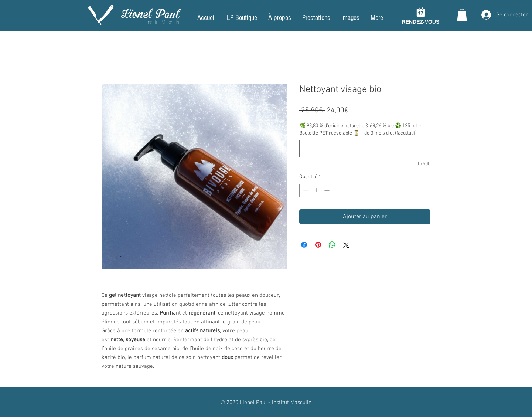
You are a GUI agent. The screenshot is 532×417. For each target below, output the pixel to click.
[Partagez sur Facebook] (304, 245)
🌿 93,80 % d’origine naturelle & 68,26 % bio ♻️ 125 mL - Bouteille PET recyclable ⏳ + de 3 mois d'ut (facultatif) (360, 130)
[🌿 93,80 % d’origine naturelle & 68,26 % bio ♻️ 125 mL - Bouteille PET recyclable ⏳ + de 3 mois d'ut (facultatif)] (365, 149)
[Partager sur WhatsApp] (332, 245)
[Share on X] (346, 245)
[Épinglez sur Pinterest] (318, 245)
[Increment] (328, 191)
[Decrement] (305, 191)
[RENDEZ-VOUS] (421, 15)
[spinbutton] (316, 191)
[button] (462, 15)
